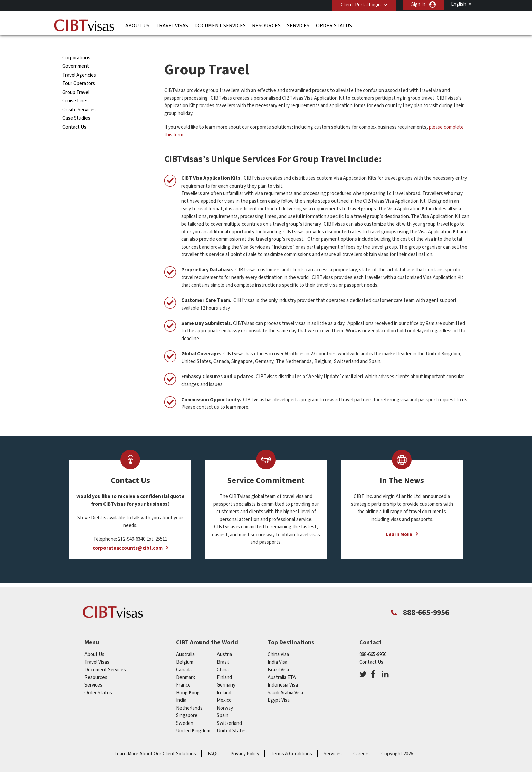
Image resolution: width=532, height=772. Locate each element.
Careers (362, 741)
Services (298, 25)
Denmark (186, 665)
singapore (187, 703)
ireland (224, 680)
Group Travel (76, 80)
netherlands (189, 696)
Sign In (418, 5)
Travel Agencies (79, 63)
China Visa (278, 642)
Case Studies (76, 106)
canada (184, 658)
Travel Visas (172, 25)
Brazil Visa (278, 658)
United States (232, 719)
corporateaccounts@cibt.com (128, 536)
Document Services (220, 25)
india (181, 688)
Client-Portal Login (360, 5)
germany (226, 673)
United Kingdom (193, 719)
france (183, 673)
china (223, 658)
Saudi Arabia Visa (285, 680)
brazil (223, 650)
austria (224, 642)
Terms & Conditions (291, 741)
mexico (224, 688)
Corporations (76, 46)
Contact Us (74, 115)
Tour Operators (79, 71)
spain (223, 703)
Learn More (399, 522)
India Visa (278, 650)
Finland (224, 665)
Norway (225, 696)
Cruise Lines (75, 89)
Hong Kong (188, 680)
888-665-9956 (373, 642)
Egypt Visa (279, 688)
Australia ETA (282, 665)
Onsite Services (79, 98)
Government (76, 54)
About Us (137, 25)
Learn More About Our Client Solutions (155, 741)
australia (185, 642)
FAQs (213, 741)
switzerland (229, 711)
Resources (266, 25)
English (459, 4)
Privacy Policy (245, 741)
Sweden (185, 711)
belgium (185, 650)
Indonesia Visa (283, 673)
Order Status (334, 25)
